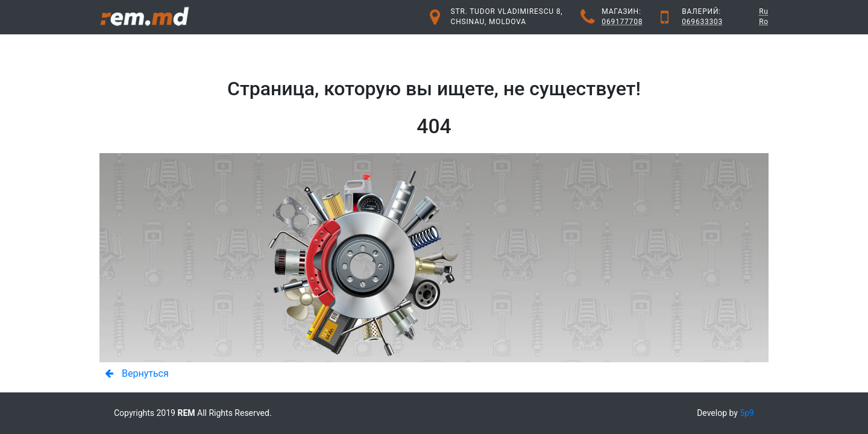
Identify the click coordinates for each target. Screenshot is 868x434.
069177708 (622, 22)
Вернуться (134, 373)
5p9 (747, 413)
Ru (764, 11)
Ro (764, 22)
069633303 (702, 22)
